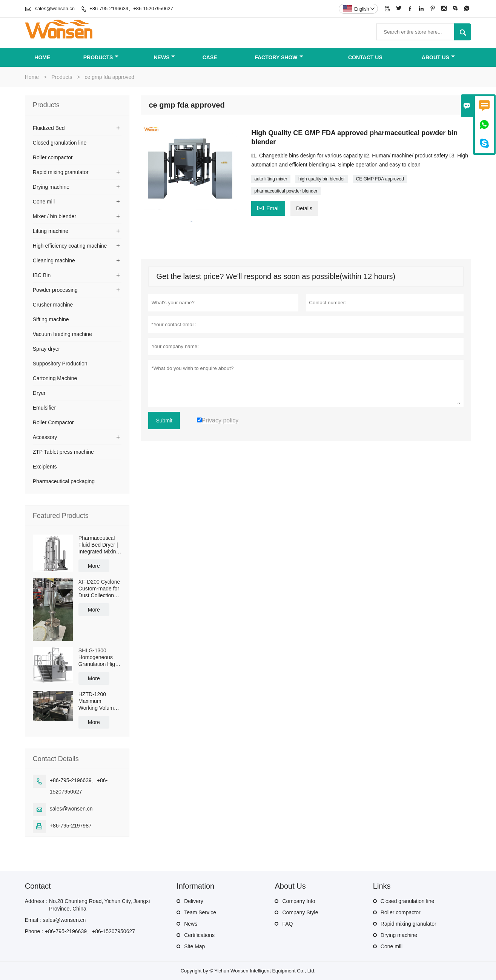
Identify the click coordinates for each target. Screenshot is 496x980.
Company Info (299, 901)
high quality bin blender (322, 179)
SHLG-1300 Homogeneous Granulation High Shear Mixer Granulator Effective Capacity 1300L (100, 657)
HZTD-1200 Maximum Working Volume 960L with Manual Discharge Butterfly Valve (99, 701)
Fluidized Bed (49, 128)
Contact (38, 886)
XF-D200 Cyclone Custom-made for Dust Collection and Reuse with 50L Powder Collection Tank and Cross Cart (99, 589)
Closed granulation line (60, 143)
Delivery (194, 901)
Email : (33, 920)
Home (42, 57)
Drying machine (51, 187)
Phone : (34, 931)
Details (304, 208)
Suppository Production (60, 364)
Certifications (199, 935)
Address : (36, 901)
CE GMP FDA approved (380, 179)
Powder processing (55, 290)
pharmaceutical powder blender (286, 191)
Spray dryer (46, 349)
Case (210, 57)
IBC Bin (42, 275)
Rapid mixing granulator (61, 172)
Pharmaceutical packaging (64, 481)
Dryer (39, 393)
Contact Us (365, 57)
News (164, 57)
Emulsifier (44, 408)
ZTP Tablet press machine (63, 452)
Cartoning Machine (55, 378)
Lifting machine (51, 231)
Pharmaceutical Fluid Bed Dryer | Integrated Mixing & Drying (99, 545)
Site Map (194, 946)
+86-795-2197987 (71, 826)
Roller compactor (53, 157)
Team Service (200, 912)
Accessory (45, 437)
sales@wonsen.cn (55, 8)
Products (101, 57)
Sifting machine (51, 319)
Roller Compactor (53, 422)
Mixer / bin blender (55, 216)
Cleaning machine (54, 260)
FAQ (287, 924)
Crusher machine (53, 305)
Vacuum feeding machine (62, 334)
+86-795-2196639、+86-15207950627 (131, 8)
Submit (164, 421)
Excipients (45, 467)
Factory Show (279, 57)
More (94, 566)
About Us (438, 57)
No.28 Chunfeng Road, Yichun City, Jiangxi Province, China (99, 905)
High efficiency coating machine (70, 246)
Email (268, 207)
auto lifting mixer (271, 179)
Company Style (300, 912)
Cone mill (44, 202)
